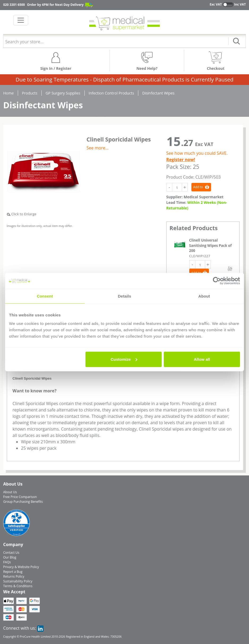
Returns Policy (14, 576)
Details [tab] (124, 296)
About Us (10, 492)
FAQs (7, 562)
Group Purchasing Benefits (23, 502)
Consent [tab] (45, 296)
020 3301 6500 (14, 5)
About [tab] (204, 296)
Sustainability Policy (18, 581)
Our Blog (10, 557)
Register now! (181, 160)
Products (30, 93)
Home (8, 93)
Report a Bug (13, 572)
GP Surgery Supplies (63, 93)
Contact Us (11, 553)
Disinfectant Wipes (158, 93)
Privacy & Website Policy (21, 567)
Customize (124, 359)
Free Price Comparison (20, 497)
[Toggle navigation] (21, 20)
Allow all (202, 359)
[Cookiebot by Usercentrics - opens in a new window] (217, 281)
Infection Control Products (111, 93)
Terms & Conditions (18, 586)
